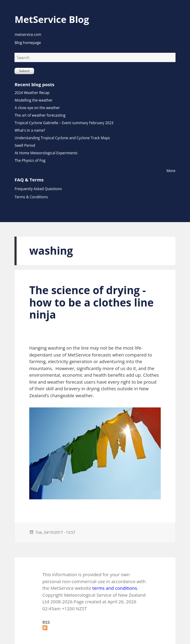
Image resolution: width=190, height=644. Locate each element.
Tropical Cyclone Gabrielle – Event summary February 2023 (64, 123)
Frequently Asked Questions (38, 189)
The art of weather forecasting (40, 115)
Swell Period (25, 145)
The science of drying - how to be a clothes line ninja (92, 302)
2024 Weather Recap (32, 93)
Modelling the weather (33, 100)
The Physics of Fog (30, 160)
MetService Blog (52, 19)
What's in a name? (30, 130)
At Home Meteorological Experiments (46, 153)
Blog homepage (28, 43)
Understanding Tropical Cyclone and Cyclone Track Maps (62, 138)
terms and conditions (115, 588)
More (171, 171)
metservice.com (28, 35)
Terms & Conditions (31, 197)
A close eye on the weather (37, 108)
